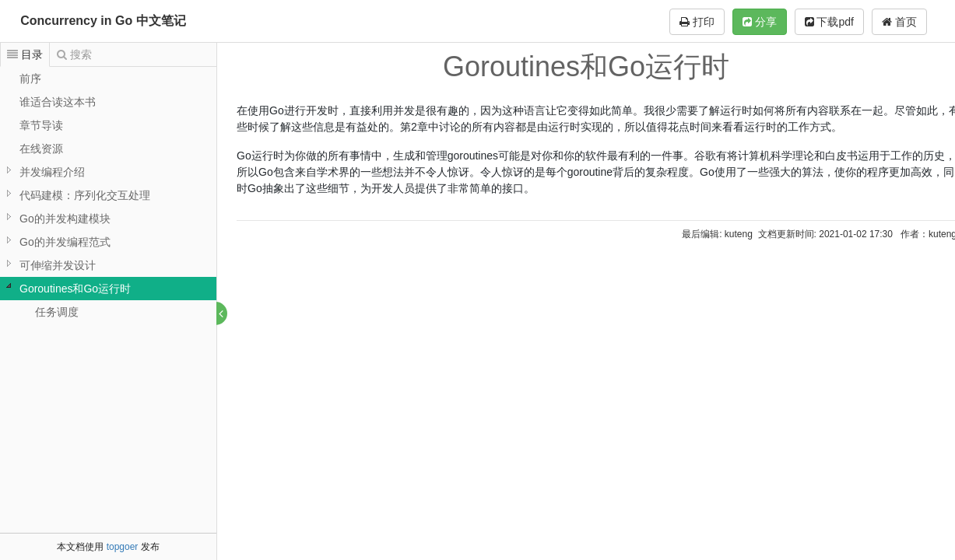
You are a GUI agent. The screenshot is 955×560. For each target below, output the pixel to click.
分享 (760, 22)
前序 (30, 79)
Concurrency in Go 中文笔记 (103, 21)
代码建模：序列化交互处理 (85, 195)
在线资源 (41, 149)
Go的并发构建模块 (65, 219)
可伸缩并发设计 (58, 265)
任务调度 (57, 312)
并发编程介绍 (52, 172)
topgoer (123, 547)
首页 (899, 22)
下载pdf (829, 22)
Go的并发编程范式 (65, 242)
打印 (697, 22)
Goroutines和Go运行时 (75, 289)
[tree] (108, 195)
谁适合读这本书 (58, 102)
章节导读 (41, 125)
